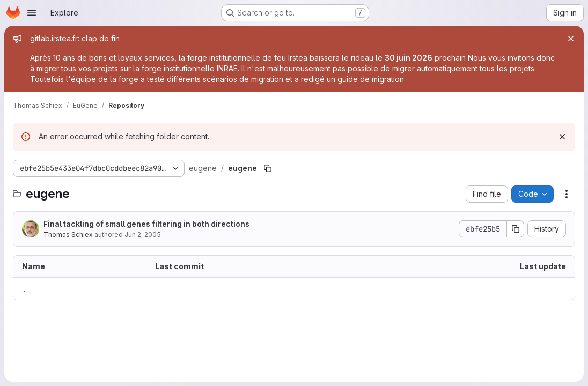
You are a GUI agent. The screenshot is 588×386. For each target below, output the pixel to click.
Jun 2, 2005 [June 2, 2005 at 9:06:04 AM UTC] (143, 235)
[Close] (571, 39)
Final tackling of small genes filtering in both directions (146, 224)
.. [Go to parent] (24, 289)
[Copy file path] (268, 168)
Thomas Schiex (68, 235)
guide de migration (371, 79)
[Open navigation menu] (32, 13)
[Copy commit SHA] (516, 229)
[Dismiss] (562, 137)
